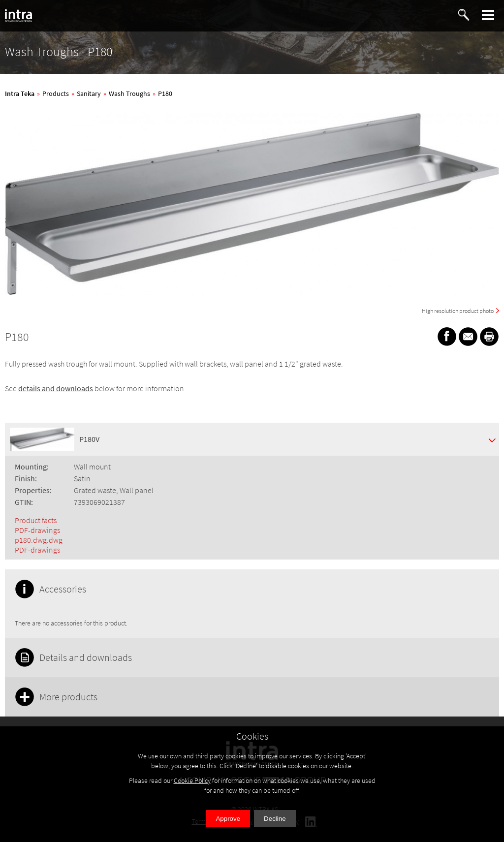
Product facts (36, 520)
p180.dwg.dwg (39, 540)
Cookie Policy (192, 780)
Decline (275, 819)
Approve (228, 819)
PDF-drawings (37, 530)
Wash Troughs (129, 94)
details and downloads (56, 388)
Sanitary (89, 94)
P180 (165, 94)
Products (56, 94)
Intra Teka (20, 94)
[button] (488, 15)
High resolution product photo (458, 311)
